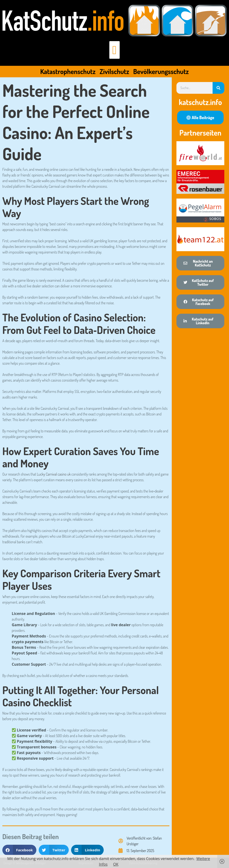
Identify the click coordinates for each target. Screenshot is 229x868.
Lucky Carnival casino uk (54, 474)
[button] (114, 50)
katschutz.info (200, 102)
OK (116, 864)
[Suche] (218, 88)
